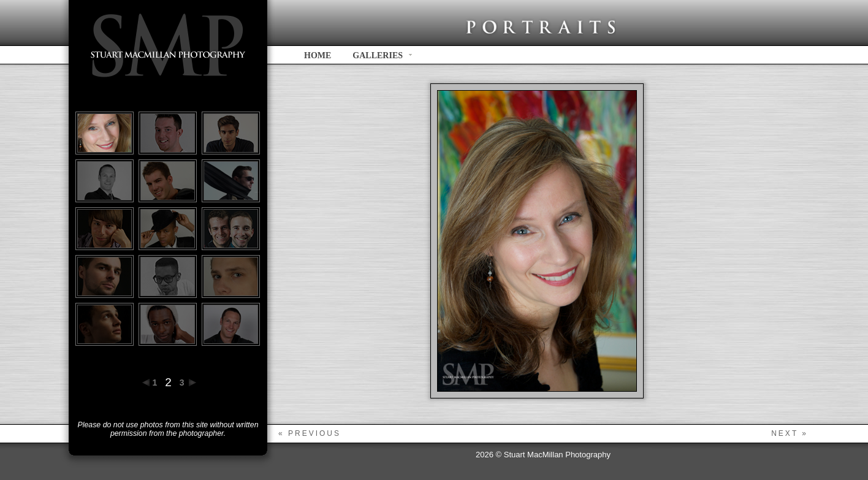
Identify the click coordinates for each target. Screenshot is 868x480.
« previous (310, 433)
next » (790, 433)
